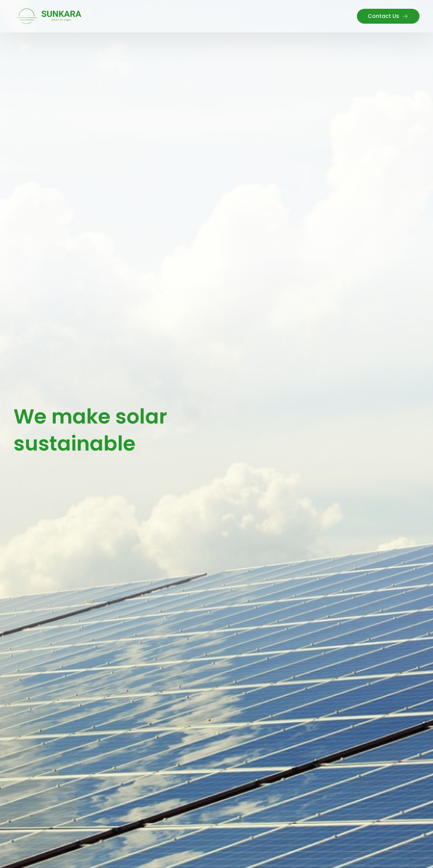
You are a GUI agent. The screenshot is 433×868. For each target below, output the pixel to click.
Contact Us (388, 16)
